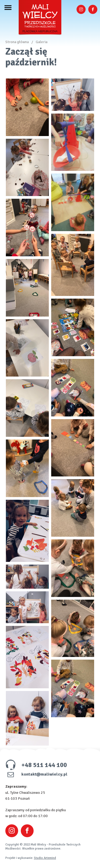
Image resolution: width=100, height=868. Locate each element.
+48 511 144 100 (36, 765)
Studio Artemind (45, 858)
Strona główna (17, 42)
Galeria (42, 42)
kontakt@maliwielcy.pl (36, 774)
